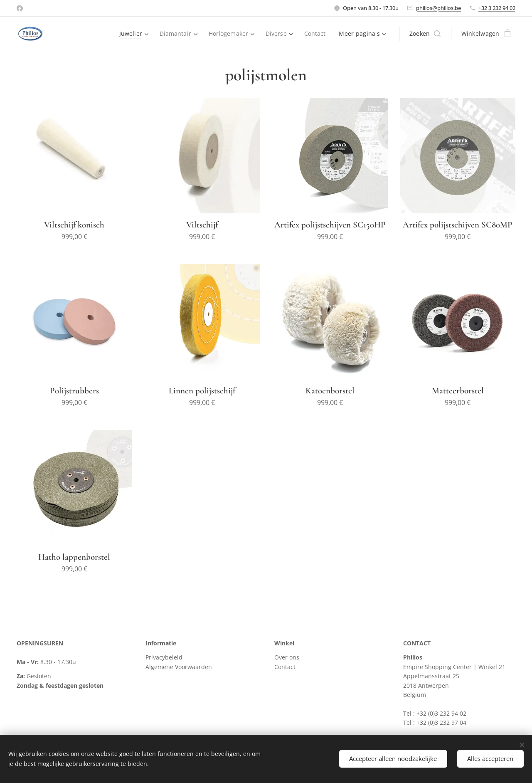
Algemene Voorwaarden (179, 667)
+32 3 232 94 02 (497, 8)
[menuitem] (132, 34)
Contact (285, 667)
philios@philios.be (438, 8)
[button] (425, 34)
